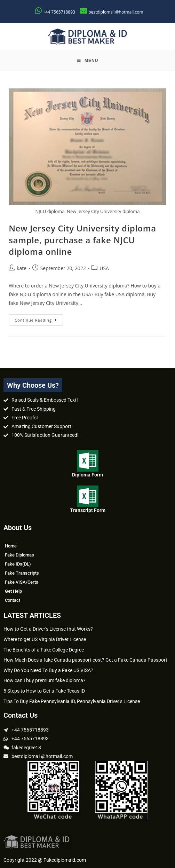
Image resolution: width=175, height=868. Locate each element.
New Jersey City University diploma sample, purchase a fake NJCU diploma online (82, 240)
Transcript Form (88, 510)
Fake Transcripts (22, 573)
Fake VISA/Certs (22, 582)
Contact (13, 600)
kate (22, 268)
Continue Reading (39, 318)
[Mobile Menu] (88, 61)
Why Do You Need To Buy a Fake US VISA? (48, 670)
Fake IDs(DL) (18, 564)
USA (104, 268)
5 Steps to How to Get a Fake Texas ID (44, 691)
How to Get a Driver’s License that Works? (48, 629)
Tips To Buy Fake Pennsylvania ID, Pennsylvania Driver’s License (72, 701)
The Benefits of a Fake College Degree (44, 650)
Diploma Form (87, 475)
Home (11, 546)
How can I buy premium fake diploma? (45, 680)
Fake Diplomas (19, 555)
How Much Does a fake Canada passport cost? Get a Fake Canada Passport (85, 660)
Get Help (13, 591)
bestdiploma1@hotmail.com (116, 12)
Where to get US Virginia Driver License (45, 639)
